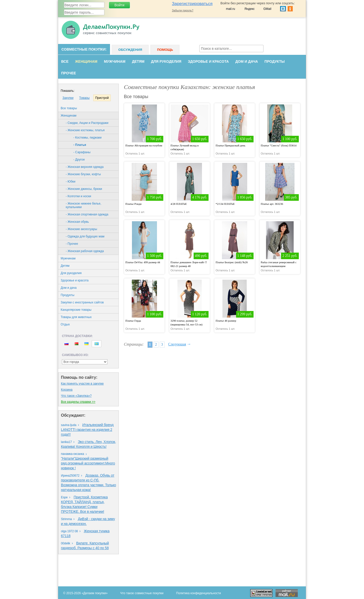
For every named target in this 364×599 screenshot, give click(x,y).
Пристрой (102, 98)
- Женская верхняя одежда (85, 167)
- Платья (80, 145)
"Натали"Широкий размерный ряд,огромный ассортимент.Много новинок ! (88, 463)
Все (65, 61)
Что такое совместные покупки (142, 593)
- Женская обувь (77, 222)
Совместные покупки (83, 49)
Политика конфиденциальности (199, 593)
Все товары (69, 108)
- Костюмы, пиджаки (87, 138)
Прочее (69, 73)
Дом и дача (247, 61)
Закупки (68, 98)
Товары (84, 98)
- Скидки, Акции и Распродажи (87, 123)
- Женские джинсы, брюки (84, 189)
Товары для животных (76, 317)
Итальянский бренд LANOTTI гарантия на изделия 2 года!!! (87, 430)
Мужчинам (115, 61)
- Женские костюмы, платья (85, 130)
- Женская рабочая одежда (85, 251)
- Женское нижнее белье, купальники (84, 205)
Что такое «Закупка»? (76, 396)
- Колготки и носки (78, 196)
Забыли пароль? (183, 10)
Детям (138, 61)
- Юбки (71, 182)
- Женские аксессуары (81, 229)
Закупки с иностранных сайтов (82, 302)
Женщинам (86, 61)
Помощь (165, 50)
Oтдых (65, 324)
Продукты (275, 61)
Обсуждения (130, 50)
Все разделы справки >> (78, 402)
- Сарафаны (82, 152)
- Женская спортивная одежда (87, 214)
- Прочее (72, 244)
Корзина (67, 390)
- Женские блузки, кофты (83, 174)
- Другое (79, 160)
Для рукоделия (166, 61)
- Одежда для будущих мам (85, 236)
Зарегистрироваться (192, 4)
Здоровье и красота (208, 61)
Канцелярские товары (76, 310)
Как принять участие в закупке (82, 384)
